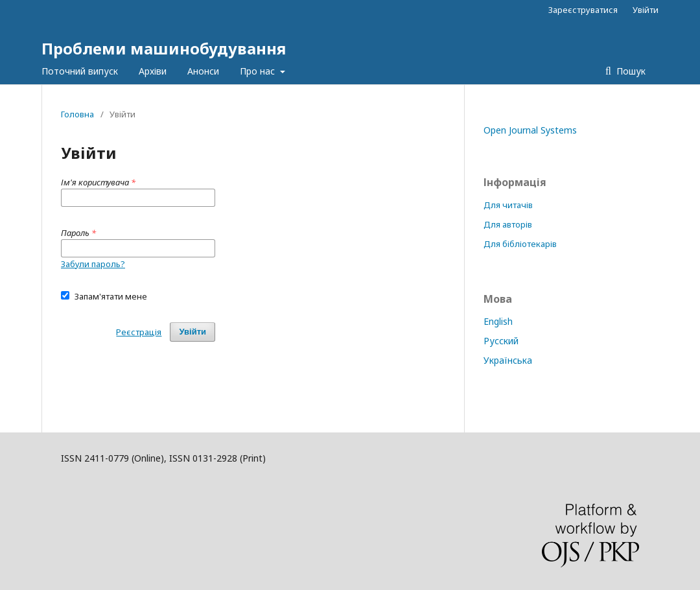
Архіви (153, 71)
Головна (77, 114)
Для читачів (508, 205)
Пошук (630, 71)
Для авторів (508, 224)
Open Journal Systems (530, 130)
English (498, 321)
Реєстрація (139, 332)
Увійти (646, 10)
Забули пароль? (93, 264)
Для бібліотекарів (520, 244)
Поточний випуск (80, 71)
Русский (501, 341)
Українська (508, 360)
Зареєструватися (583, 10)
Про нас (259, 71)
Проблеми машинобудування (164, 48)
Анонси (203, 71)
